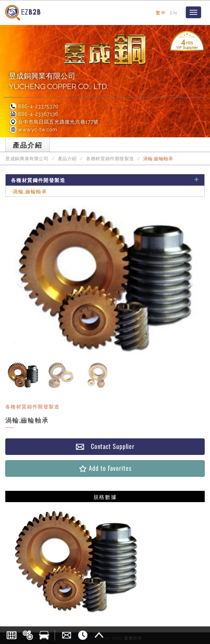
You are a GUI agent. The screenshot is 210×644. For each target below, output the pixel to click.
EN (174, 13)
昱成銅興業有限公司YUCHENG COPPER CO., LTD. (58, 81)
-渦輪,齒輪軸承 (29, 191)
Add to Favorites (105, 468)
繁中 (161, 13)
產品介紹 (67, 159)
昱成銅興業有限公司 (27, 159)
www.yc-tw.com (33, 130)
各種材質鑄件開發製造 (110, 159)
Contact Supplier (105, 446)
